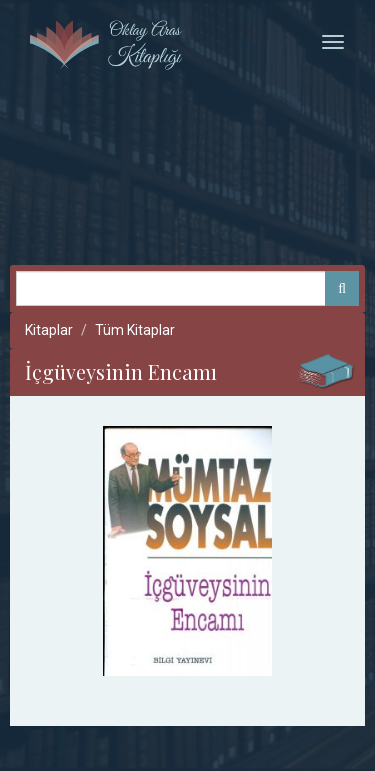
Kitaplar (49, 330)
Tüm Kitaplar (135, 330)
